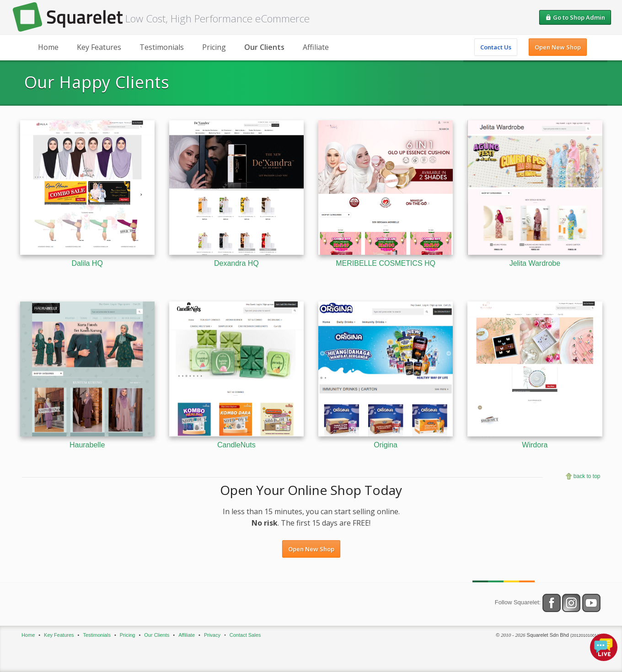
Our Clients (264, 47)
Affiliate (316, 47)
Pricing (214, 47)
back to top (587, 476)
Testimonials (162, 47)
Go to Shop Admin (575, 17)
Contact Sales (245, 635)
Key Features (99, 47)
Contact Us (496, 47)
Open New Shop (558, 47)
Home (48, 47)
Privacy (212, 635)
